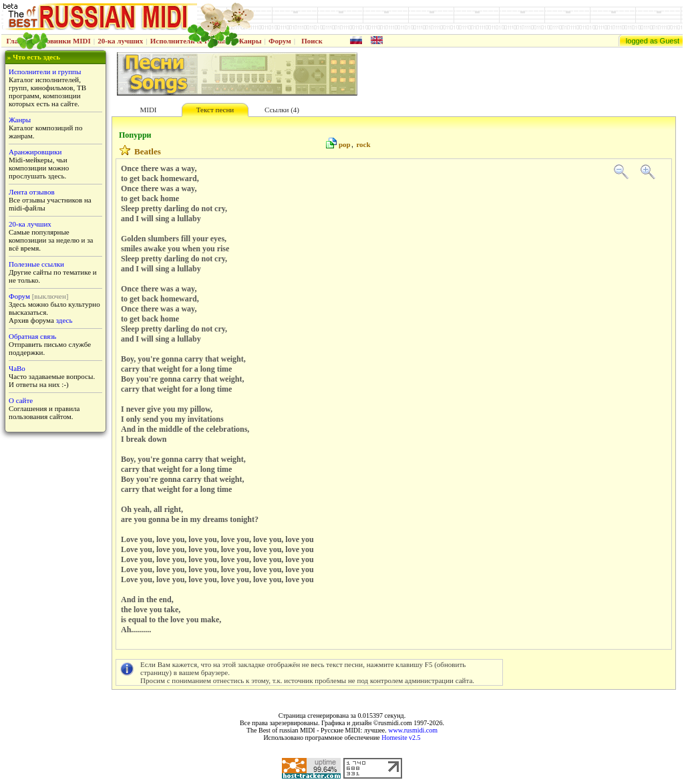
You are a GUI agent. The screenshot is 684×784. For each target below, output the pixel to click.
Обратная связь (32, 336)
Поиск (312, 41)
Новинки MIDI (66, 41)
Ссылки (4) (282, 110)
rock (363, 144)
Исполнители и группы (45, 72)
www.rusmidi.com (413, 730)
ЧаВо (17, 368)
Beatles (148, 151)
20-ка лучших (120, 41)
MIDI (148, 110)
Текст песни (215, 110)
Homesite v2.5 (401, 738)
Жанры (249, 41)
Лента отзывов (32, 192)
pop (345, 144)
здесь (64, 320)
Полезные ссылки (36, 264)
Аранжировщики (35, 152)
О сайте (21, 400)
